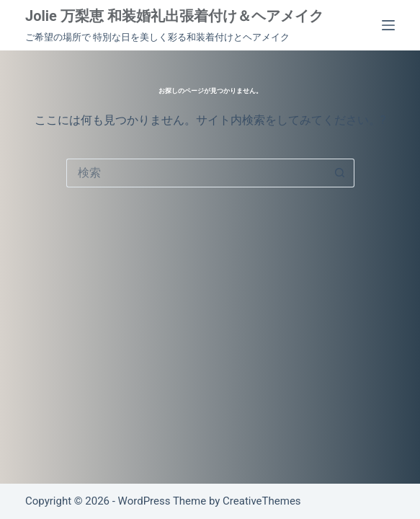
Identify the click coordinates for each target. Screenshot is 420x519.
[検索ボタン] (340, 173)
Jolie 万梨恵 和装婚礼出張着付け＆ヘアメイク (174, 16)
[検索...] (196, 173)
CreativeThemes (262, 501)
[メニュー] (388, 25)
